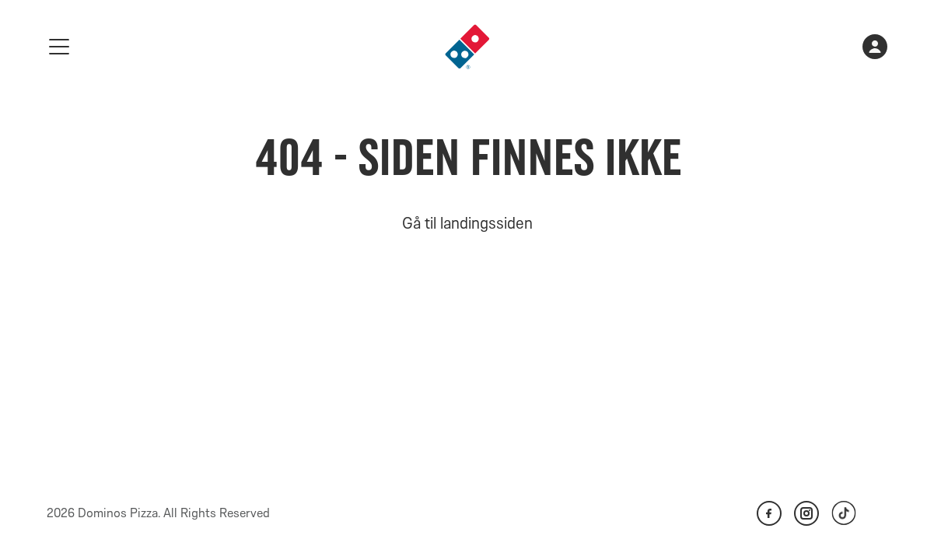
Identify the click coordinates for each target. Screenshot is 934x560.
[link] (467, 47)
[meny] (59, 47)
